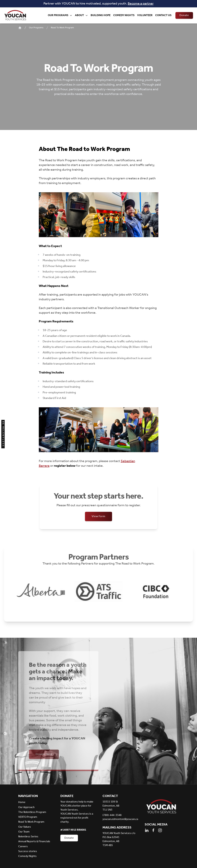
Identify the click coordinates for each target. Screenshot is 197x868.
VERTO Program (28, 817)
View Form (98, 516)
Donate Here (44, 754)
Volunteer (145, 15)
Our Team (24, 832)
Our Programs (60, 15)
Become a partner (141, 4)
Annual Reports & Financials (34, 841)
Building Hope (101, 15)
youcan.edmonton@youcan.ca (120, 819)
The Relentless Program (32, 812)
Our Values (25, 827)
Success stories (28, 851)
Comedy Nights (124, 15)
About (81, 15)
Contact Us (163, 15)
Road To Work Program (62, 28)
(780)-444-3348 (112, 815)
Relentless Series (28, 837)
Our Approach (26, 807)
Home (22, 802)
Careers (23, 846)
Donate (184, 15)
